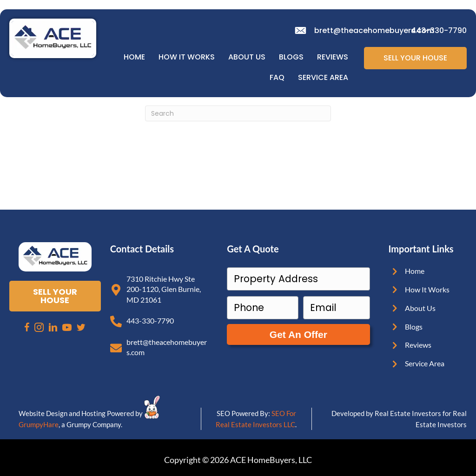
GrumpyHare (39, 424)
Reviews (418, 345)
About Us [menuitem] (247, 57)
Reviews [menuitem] (333, 57)
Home (415, 271)
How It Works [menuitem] (187, 57)
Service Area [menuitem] (323, 77)
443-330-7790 (150, 321)
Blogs (414, 327)
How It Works (427, 289)
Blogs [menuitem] (291, 57)
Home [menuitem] (134, 57)
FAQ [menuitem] (277, 77)
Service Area (425, 363)
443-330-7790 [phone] (439, 30)
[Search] (238, 113)
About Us (420, 308)
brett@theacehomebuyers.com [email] (374, 30)
